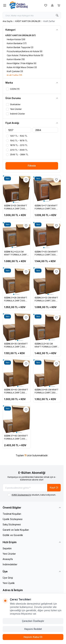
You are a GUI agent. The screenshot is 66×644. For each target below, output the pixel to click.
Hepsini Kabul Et (33, 637)
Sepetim (7, 548)
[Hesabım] (52, 5)
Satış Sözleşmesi (12, 524)
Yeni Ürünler (9, 554)
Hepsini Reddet (33, 629)
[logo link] (25, 5)
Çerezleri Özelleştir (33, 621)
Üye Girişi (8, 578)
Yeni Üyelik (9, 583)
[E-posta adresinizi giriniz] (32, 488)
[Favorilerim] (46, 5)
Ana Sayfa (8, 21)
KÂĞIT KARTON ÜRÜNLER (28, 21)
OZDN (7, 206)
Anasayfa (8, 559)
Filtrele (32, 166)
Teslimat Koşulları (12, 514)
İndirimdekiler (10, 564)
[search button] (57, 15)
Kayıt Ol (54, 487)
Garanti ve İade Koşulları (16, 530)
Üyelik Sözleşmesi (13, 519)
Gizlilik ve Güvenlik (13, 535)
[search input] (32, 15)
